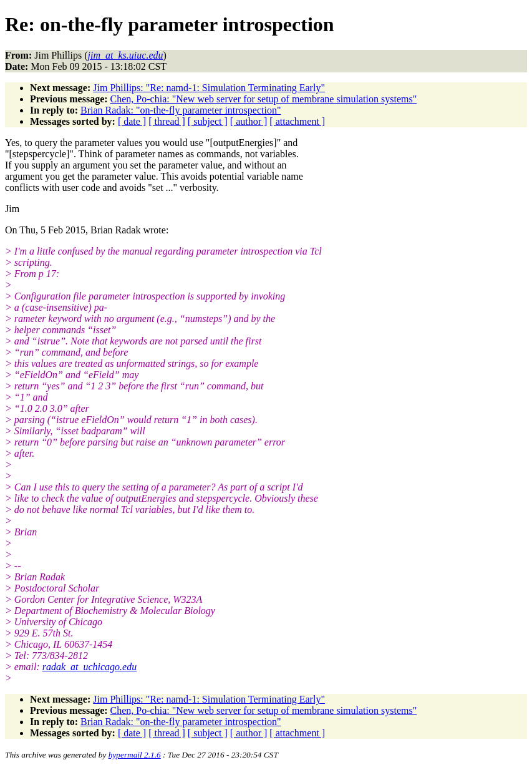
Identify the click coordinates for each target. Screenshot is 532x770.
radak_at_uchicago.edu (90, 667)
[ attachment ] (297, 121)
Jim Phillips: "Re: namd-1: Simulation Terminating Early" (209, 88)
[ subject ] (208, 121)
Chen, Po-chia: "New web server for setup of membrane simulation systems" (264, 99)
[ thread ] (167, 121)
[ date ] (132, 121)
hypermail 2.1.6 (135, 755)
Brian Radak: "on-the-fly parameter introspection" (181, 110)
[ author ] (249, 121)
